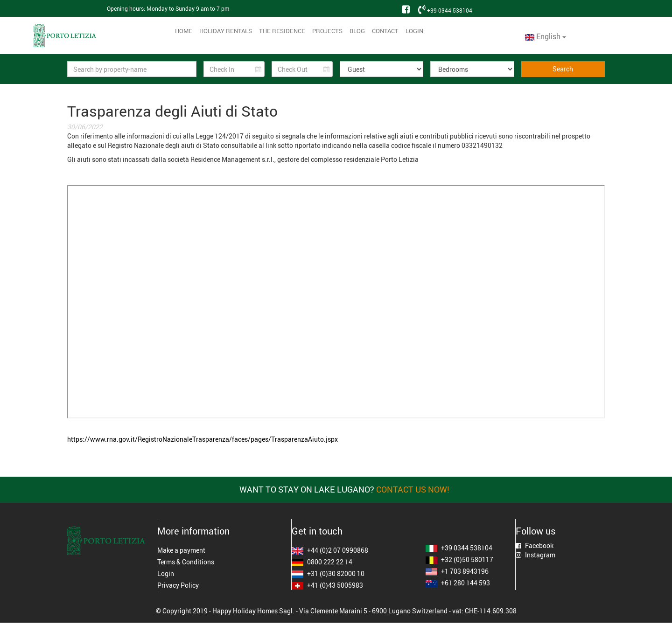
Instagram (535, 555)
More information (193, 531)
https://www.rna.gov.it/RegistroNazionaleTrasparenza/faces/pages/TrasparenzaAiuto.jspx (203, 439)
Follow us (535, 531)
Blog (357, 31)
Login (414, 31)
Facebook (535, 545)
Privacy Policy (178, 585)
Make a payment (181, 550)
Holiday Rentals (226, 31)
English (546, 36)
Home (184, 31)
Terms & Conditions (186, 562)
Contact (385, 31)
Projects (327, 31)
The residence (282, 31)
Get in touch (317, 531)
